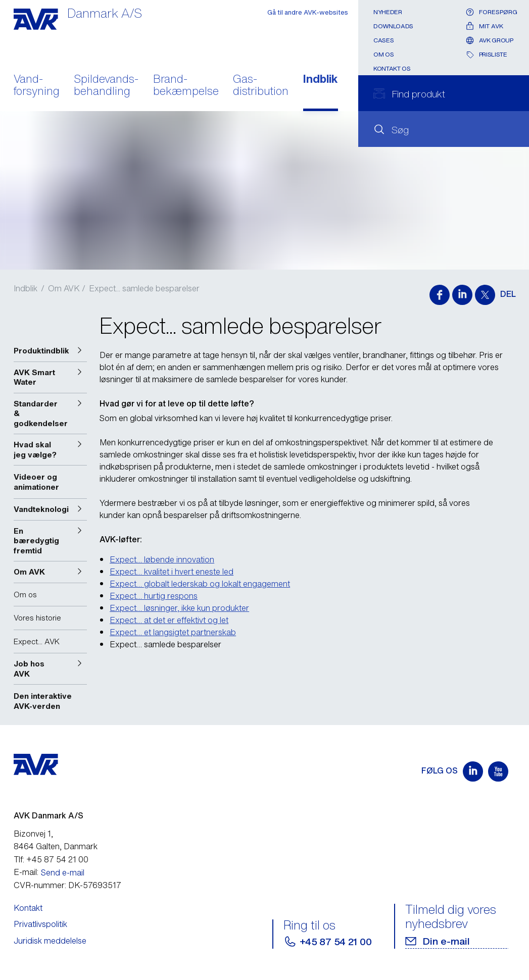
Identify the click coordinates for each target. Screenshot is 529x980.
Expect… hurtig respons (154, 596)
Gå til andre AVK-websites (308, 12)
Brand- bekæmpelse (186, 86)
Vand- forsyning (37, 86)
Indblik (321, 80)
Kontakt (28, 908)
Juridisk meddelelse (50, 941)
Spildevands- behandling (106, 86)
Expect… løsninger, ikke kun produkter (179, 608)
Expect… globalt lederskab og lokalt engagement (200, 584)
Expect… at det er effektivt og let (169, 620)
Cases (383, 40)
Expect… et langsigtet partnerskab (173, 632)
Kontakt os (392, 68)
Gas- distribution (261, 86)
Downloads (393, 26)
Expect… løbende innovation (162, 559)
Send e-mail (63, 872)
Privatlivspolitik (40, 924)
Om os (383, 54)
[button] (51, 351)
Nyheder (388, 12)
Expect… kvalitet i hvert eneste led (172, 572)
